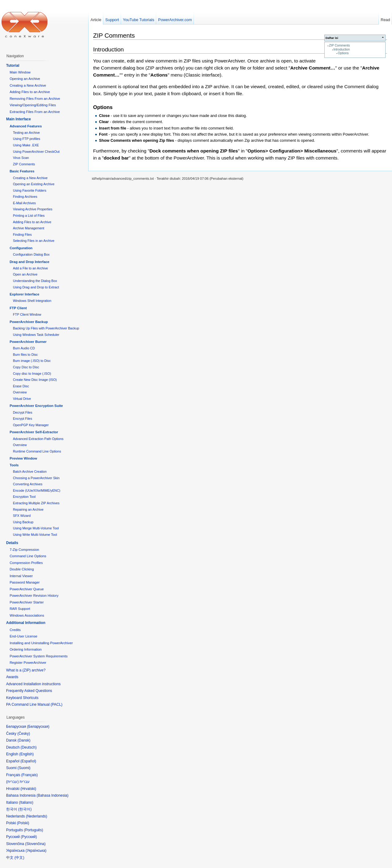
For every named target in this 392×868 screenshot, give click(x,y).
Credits (15, 630)
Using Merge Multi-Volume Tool (36, 528)
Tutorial (13, 66)
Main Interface (19, 119)
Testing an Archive (26, 133)
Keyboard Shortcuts (22, 698)
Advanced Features (26, 126)
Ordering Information (25, 649)
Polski (23, 823)
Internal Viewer (21, 576)
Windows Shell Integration (32, 301)
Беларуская (38, 727)
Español (28, 761)
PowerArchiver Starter (26, 602)
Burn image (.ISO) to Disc (32, 361)
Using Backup (23, 522)
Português (34, 830)
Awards (12, 677)
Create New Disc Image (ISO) (35, 380)
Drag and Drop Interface (29, 262)
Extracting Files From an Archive (35, 112)
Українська (36, 851)
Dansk (24, 740)
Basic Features (22, 171)
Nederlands (37, 816)
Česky (24, 734)
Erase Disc (21, 386)
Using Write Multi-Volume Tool (35, 535)
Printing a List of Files (29, 216)
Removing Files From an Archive (35, 99)
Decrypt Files (23, 412)
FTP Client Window (27, 314)
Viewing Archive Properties (33, 209)
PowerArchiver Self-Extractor (34, 432)
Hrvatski (28, 789)
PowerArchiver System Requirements (38, 656)
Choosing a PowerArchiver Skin (36, 478)
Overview (20, 392)
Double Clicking (22, 569)
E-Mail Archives (24, 203)
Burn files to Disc (25, 355)
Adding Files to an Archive (30, 92)
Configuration (21, 248)
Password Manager (24, 582)
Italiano (26, 802)
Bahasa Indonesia (52, 795)
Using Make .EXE (26, 145)
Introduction (342, 49)
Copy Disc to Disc (26, 367)
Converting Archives (28, 484)
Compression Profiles (26, 563)
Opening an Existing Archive (34, 184)
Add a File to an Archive (30, 268)
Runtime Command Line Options (37, 451)
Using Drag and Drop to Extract (36, 287)
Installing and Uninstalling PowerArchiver (41, 643)
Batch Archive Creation (30, 472)
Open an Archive (25, 274)
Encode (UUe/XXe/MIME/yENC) (37, 490)
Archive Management (28, 228)
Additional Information (26, 623)
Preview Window (23, 458)
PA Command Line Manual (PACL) (34, 705)
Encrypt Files (23, 419)
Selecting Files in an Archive (34, 241)
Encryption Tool (24, 497)
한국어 (25, 809)
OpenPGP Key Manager (31, 425)
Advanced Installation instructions (33, 684)
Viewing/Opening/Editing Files (33, 105)
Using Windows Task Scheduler (36, 335)
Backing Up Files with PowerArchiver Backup (46, 328)
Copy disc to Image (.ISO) (32, 374)
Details (12, 543)
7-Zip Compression (24, 550)
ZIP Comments (339, 45)
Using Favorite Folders (30, 190)
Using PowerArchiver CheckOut (36, 152)
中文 (19, 858)
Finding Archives (25, 197)
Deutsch (28, 747)
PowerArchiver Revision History (34, 596)
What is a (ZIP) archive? (26, 670)
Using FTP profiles (26, 139)
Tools (14, 465)
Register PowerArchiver (28, 663)
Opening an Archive (25, 79)
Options (343, 53)
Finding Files (22, 235)
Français (29, 775)
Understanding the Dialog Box (35, 281)
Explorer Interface (24, 294)
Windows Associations (27, 615)
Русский (29, 837)
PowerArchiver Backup (29, 322)
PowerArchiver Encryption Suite (36, 406)
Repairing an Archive (28, 509)
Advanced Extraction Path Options (38, 439)
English (26, 754)
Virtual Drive (22, 399)
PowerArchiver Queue (26, 589)
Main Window (20, 72)
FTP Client (18, 308)
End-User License (23, 636)
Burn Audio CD (24, 348)
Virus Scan (21, 158)
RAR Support (20, 609)
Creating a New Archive (28, 85)
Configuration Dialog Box (31, 254)
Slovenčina (35, 844)
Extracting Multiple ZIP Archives (36, 503)
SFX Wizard (22, 516)
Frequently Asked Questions (29, 691)
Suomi (24, 768)
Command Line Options (28, 556)
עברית (12, 782)
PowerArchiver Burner (28, 342)
